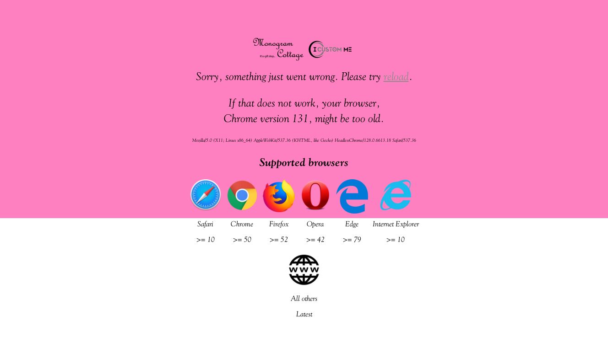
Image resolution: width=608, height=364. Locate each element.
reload (396, 76)
